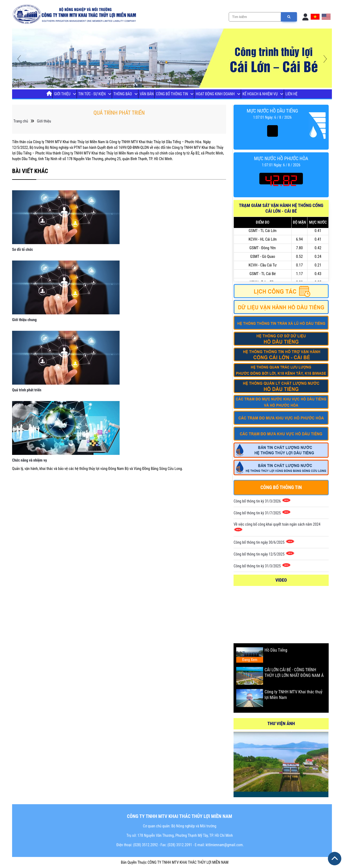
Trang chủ (21, 121)
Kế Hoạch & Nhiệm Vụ (260, 94)
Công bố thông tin (172, 94)
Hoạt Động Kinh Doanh (215, 94)
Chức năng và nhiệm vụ (30, 460)
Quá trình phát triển (27, 390)
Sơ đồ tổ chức (23, 249)
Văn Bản (147, 94)
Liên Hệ (291, 94)
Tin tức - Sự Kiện (92, 94)
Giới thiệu (62, 94)
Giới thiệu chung (24, 320)
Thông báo (123, 94)
